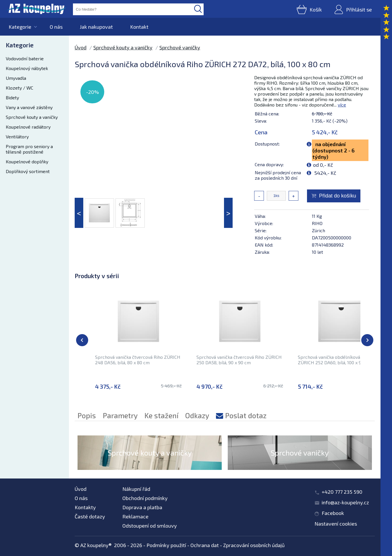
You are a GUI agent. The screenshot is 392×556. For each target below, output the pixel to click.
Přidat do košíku (338, 196)
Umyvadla (16, 78)
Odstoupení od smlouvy (150, 526)
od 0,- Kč (323, 165)
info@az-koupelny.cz (345, 502)
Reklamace (135, 516)
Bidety (12, 97)
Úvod (81, 47)
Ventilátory (17, 136)
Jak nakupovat (96, 27)
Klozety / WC (20, 88)
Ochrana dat (205, 545)
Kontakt (139, 27)
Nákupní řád (136, 489)
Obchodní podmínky (145, 498)
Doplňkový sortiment (28, 171)
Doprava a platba (142, 507)
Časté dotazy (90, 516)
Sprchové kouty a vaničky (32, 117)
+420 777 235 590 (342, 492)
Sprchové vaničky (180, 47)
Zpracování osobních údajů (254, 545)
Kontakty (85, 507)
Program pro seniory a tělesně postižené (29, 149)
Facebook (333, 513)
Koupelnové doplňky (27, 161)
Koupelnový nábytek (27, 68)
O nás (56, 27)
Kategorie (20, 27)
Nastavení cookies (336, 524)
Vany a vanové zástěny (29, 107)
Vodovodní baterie (25, 58)
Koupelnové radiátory (28, 127)
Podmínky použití (166, 545)
